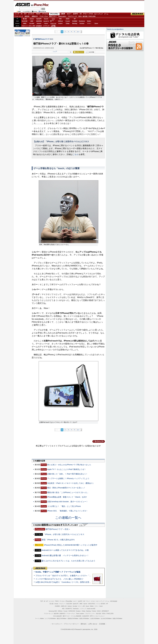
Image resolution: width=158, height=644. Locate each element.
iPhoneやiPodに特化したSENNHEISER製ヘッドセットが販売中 (71, 545)
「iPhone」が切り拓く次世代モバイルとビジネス (64, 534)
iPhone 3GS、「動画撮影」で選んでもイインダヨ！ (68, 511)
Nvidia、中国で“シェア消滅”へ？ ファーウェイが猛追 (58, 572)
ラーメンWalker (40, 619)
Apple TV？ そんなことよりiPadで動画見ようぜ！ (67, 469)
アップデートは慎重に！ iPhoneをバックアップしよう (68, 478)
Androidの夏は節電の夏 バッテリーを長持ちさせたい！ (65, 555)
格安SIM (27, 16)
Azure (46, 24)
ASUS (68, 19)
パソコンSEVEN (53, 19)
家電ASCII (35, 16)
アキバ (85, 14)
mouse (32, 19)
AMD (32, 21)
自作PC (76, 14)
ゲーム (106, 14)
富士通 (25, 19)
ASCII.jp (22, 5)
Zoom (96, 24)
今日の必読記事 (57, 616)
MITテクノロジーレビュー (97, 616)
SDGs (80, 16)
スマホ (91, 14)
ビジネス (31, 14)
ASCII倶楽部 (138, 14)
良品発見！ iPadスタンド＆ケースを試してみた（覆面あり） (71, 483)
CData (68, 24)
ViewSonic (82, 21)
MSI (60, 19)
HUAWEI (75, 21)
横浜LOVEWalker (62, 619)
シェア (55, 51)
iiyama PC (76, 604)
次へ (79, 32)
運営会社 (84, 624)
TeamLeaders (62, 16)
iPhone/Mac (40, 5)
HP (75, 19)
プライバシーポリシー (71, 624)
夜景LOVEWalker (84, 619)
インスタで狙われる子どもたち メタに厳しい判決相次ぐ (59, 579)
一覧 (70, 52)
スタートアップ (98, 14)
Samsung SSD (53, 611)
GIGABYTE (46, 21)
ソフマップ (46, 26)
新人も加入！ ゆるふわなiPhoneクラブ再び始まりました (69, 465)
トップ (17, 14)
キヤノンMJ (32, 26)
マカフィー (25, 26)
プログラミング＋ (90, 614)
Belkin (89, 21)
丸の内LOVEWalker (106, 619)
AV (81, 14)
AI (22, 14)
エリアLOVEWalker (50, 619)
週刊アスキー (53, 16)
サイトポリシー (57, 624)
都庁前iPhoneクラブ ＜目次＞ (58, 529)
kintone (39, 24)
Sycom (46, 19)
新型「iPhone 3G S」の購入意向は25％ (58, 540)
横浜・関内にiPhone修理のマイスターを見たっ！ (66, 488)
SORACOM (72, 611)
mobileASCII (86, 616)
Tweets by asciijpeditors (115, 29)
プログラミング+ (72, 16)
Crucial (68, 21)
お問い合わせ (93, 624)
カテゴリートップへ (97, 441)
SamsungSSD (52, 21)
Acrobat (32, 24)
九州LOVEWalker (95, 619)
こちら (76, 154)
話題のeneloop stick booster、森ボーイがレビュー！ (68, 502)
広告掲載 (102, 624)
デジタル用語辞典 (76, 616)
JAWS (25, 24)
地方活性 (85, 16)
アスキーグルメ (44, 16)
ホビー (69, 14)
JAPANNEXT (39, 26)
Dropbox (60, 23)
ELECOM (25, 21)
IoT (25, 14)
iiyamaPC (39, 19)
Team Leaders (80, 614)
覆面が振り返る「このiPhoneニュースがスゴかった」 (68, 492)
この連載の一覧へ (68, 518)
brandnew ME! (53, 26)
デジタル (45, 14)
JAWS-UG (64, 606)
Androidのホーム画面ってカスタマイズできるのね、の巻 (65, 550)
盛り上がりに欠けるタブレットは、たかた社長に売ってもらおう (68, 561)
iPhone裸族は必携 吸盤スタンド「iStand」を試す (67, 497)
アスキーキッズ (19, 16)
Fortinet (82, 24)
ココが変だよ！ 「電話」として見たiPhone (64, 506)
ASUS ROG (39, 21)
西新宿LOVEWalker (73, 619)
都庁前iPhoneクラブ (42, 39)
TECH (38, 14)
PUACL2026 (92, 16)
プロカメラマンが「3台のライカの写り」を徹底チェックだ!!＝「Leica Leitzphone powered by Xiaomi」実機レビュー (84, 576)
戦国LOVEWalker (117, 619)
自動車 (63, 14)
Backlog (75, 24)
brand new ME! (91, 609)
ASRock (60, 21)
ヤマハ (89, 24)
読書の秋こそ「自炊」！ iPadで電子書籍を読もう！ (67, 474)
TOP (42, 601)
